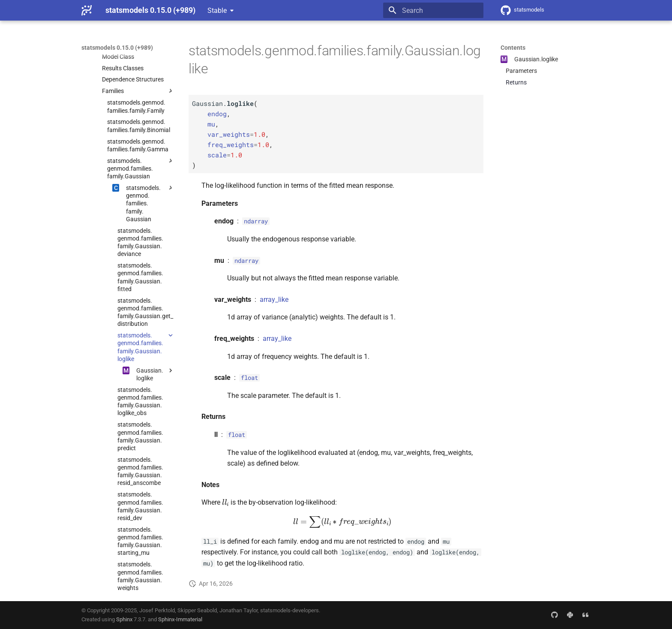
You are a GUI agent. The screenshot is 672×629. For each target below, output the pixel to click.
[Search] (433, 10)
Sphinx (124, 619)
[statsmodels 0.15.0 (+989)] (87, 10)
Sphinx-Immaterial (180, 619)
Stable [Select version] (217, 11)
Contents (513, 48)
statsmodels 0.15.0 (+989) (117, 48)
